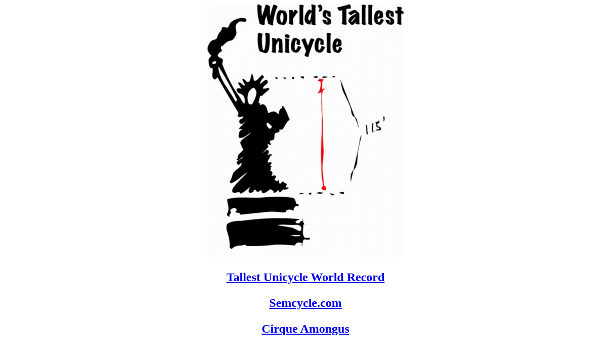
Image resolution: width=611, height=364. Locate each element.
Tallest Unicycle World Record (306, 277)
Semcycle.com (305, 303)
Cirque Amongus (305, 329)
